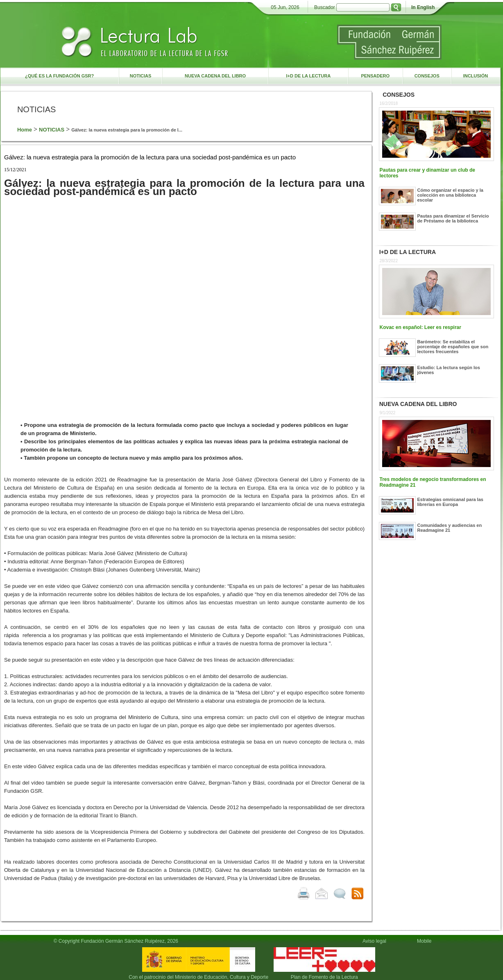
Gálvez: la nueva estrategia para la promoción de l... (127, 130)
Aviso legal (374, 941)
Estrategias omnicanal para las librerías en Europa (450, 502)
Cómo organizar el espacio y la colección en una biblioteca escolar (450, 195)
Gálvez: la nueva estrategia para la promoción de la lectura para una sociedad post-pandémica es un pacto (150, 157)
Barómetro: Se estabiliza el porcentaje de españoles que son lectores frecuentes (453, 347)
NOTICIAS (52, 130)
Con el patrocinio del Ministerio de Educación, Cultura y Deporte (198, 977)
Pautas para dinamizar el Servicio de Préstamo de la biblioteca (453, 218)
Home (25, 130)
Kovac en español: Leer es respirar (420, 327)
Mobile (426, 941)
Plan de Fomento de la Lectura (324, 977)
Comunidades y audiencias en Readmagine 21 (450, 528)
